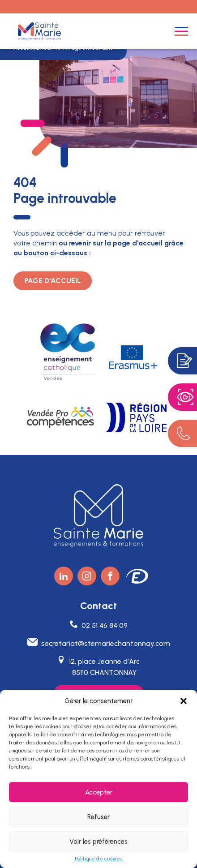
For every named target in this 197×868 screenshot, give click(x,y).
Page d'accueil (53, 281)
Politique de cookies (98, 859)
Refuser (98, 817)
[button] (184, 701)
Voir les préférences (98, 842)
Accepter (99, 792)
